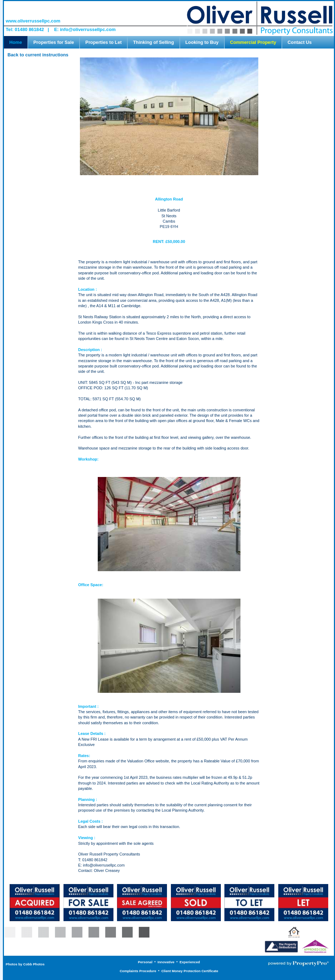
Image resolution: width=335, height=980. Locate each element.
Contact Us (300, 42)
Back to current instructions (38, 55)
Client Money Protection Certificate (190, 971)
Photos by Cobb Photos (25, 964)
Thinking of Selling (153, 42)
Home (16, 42)
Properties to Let (103, 42)
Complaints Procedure (138, 971)
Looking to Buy (202, 42)
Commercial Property (253, 42)
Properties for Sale (54, 42)
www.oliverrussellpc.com (33, 21)
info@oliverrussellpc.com (88, 29)
